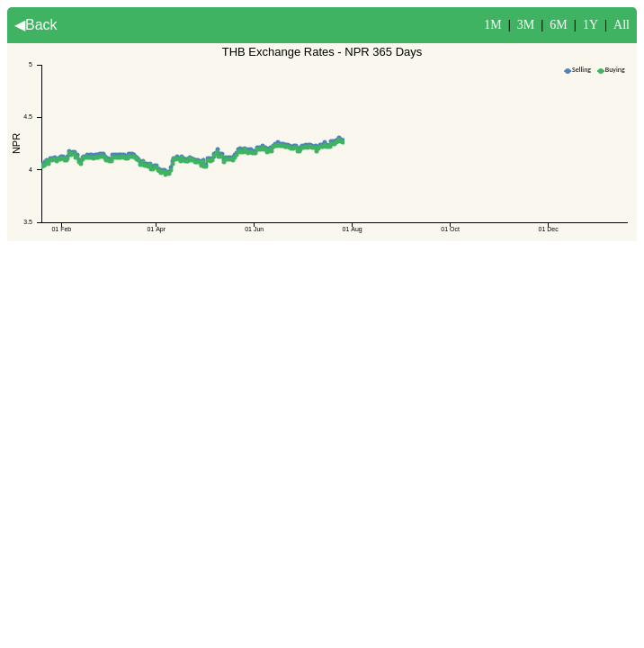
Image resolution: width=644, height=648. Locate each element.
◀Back (36, 25)
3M (526, 25)
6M (558, 25)
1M (492, 25)
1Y (590, 25)
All (622, 25)
